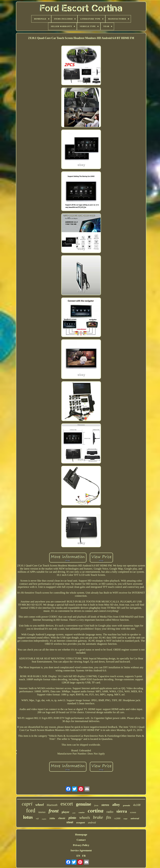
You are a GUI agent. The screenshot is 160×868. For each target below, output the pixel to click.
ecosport (81, 823)
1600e (52, 818)
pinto (72, 818)
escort (67, 804)
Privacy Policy (81, 845)
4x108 (137, 805)
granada (126, 805)
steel (70, 822)
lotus (28, 817)
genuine (84, 804)
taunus (42, 812)
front (54, 811)
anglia (44, 819)
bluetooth (52, 805)
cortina (96, 811)
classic (62, 818)
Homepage (81, 835)
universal (135, 818)
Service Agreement (81, 850)
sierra (122, 811)
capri (27, 804)
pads (74, 813)
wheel (40, 805)
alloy (116, 805)
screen (133, 812)
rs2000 (117, 818)
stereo (105, 805)
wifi (37, 819)
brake (98, 817)
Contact (81, 840)
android (92, 823)
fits (109, 817)
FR (84, 856)
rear (125, 819)
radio (110, 812)
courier (82, 812)
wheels (85, 818)
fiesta (96, 805)
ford (31, 811)
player (66, 812)
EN (78, 856)
